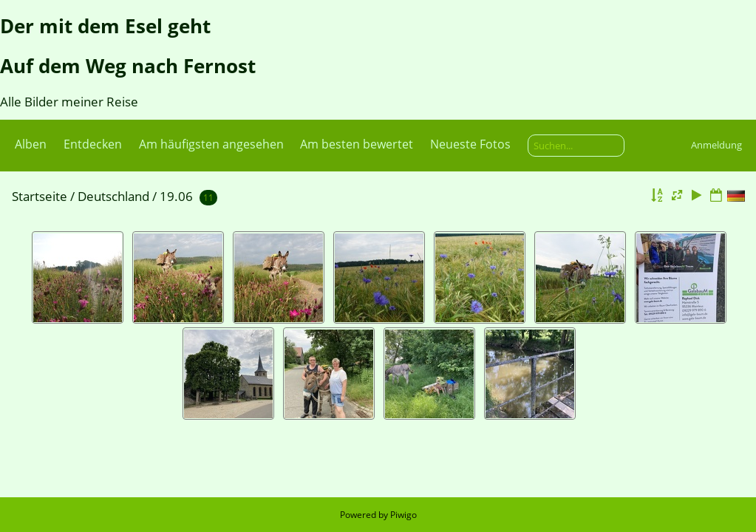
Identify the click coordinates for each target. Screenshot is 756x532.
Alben (31, 144)
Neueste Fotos (470, 144)
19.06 (176, 196)
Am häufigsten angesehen (211, 144)
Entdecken (93, 144)
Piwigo (403, 515)
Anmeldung (716, 145)
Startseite (40, 196)
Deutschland (113, 196)
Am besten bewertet (357, 144)
